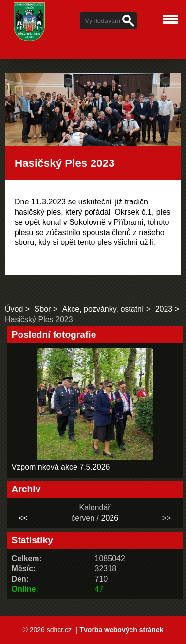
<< (23, 518)
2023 (164, 309)
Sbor (43, 309)
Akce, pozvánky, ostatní (103, 309)
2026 (110, 518)
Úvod (14, 309)
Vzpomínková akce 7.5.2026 (61, 467)
